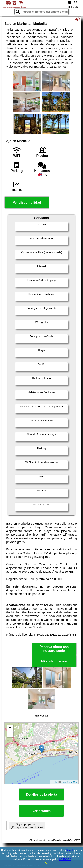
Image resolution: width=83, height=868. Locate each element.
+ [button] (10, 728)
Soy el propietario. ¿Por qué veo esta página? (27, 826)
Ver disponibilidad (27, 202)
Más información (54, 661)
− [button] (10, 734)
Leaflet (54, 782)
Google (70, 851)
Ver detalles (41, 811)
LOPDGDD (65, 859)
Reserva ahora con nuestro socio (54, 649)
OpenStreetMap (69, 782)
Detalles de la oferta (41, 794)
